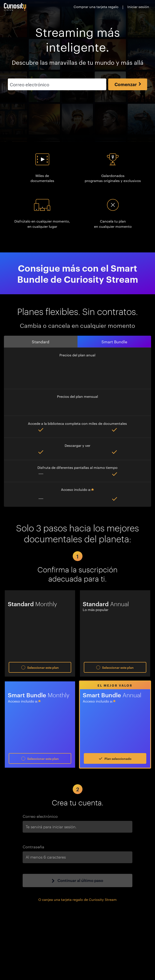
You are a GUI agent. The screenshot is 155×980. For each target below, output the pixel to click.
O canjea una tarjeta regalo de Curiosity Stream (77, 899)
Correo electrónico (40, 816)
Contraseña (33, 846)
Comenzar (128, 84)
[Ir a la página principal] (15, 7)
